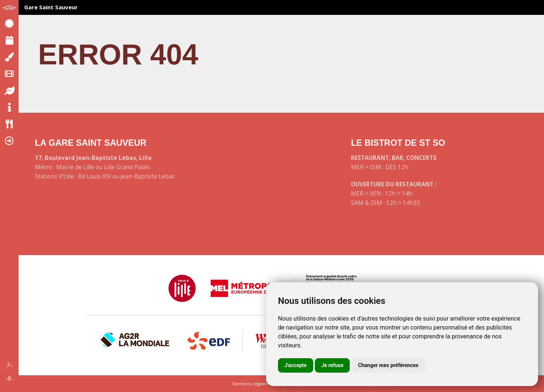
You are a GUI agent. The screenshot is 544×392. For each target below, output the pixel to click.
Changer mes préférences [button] (388, 365)
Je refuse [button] (332, 365)
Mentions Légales (250, 384)
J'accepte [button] (296, 365)
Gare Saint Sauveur (51, 7)
